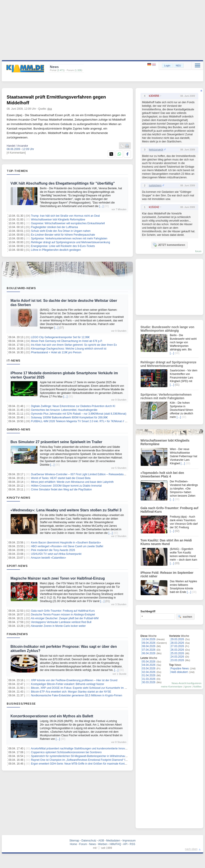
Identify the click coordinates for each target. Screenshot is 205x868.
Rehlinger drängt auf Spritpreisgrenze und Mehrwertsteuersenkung (70, 242)
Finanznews (17, 634)
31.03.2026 (149, 679)
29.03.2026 (177, 639)
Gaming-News (19, 429)
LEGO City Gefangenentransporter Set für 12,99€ (60, 337)
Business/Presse (21, 703)
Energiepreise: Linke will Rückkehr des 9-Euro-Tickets (63, 246)
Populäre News (180, 668)
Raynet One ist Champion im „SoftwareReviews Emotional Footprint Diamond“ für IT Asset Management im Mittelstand (101, 760)
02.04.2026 (149, 672)
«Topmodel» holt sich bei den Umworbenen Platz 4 (162, 475)
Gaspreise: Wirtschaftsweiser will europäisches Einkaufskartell (68, 223)
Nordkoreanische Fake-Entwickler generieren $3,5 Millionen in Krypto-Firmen (77, 695)
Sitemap (74, 841)
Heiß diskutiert (179, 672)
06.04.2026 (149, 653)
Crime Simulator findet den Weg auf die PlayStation (61, 490)
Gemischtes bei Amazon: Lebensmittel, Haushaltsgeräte (64, 410)
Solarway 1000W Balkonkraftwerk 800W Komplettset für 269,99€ (69, 418)
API (125, 844)
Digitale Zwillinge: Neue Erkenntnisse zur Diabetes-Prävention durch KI (73, 406)
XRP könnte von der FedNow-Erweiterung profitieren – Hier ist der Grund (74, 680)
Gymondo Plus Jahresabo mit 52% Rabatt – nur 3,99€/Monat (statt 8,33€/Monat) (79, 414)
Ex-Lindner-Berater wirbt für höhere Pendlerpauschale (63, 235)
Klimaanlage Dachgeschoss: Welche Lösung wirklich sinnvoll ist (69, 349)
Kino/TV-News (18, 498)
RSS (133, 844)
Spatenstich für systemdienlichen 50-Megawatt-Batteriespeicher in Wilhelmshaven (79, 756)
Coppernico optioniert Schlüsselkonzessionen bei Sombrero (66, 752)
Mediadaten (113, 841)
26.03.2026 (177, 650)
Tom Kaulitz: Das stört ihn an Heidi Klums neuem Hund (166, 542)
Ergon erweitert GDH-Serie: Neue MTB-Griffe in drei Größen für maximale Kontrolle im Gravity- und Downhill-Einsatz (100, 764)
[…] (101, 206)
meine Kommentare (172, 687)
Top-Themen (17, 171)
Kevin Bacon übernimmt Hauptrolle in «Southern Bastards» (66, 543)
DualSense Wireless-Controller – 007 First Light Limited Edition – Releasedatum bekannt (83, 474)
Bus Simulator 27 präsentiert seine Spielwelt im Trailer (56, 442)
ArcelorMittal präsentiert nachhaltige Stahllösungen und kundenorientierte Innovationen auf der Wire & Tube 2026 (98, 749)
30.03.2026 (149, 682)
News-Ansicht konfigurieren (187, 683)
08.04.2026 (149, 646)
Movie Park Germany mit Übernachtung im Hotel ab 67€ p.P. (67, 341)
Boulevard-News (21, 288)
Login (167, 66)
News (93, 844)
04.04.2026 (149, 665)
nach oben (191, 849)
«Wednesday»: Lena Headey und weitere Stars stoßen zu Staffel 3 (66, 510)
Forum (83, 844)
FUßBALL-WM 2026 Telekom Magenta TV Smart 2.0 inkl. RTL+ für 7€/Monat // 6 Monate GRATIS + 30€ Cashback (99, 421)
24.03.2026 (177, 657)
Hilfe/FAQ (115, 844)
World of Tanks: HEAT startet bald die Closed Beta (61, 478)
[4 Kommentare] (16, 153)
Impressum (129, 841)
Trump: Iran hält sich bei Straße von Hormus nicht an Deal (65, 216)
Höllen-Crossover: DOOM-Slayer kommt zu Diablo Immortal (66, 486)
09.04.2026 (149, 643)
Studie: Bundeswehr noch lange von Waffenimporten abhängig (167, 329)
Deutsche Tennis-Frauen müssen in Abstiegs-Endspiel (63, 615)
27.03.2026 (177, 646)
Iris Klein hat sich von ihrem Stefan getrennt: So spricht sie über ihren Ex (74, 345)
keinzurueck (156, 150)
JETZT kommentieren (169, 245)
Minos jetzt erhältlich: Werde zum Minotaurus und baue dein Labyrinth (72, 482)
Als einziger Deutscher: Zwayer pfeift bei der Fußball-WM (65, 618)
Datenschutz (89, 841)
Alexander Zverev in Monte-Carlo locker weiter (58, 626)
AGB (101, 841)
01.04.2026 (149, 675)
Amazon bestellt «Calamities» (49, 558)
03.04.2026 (149, 668)
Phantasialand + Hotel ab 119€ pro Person (56, 352)
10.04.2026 (149, 639)
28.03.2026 (177, 643)
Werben (103, 844)
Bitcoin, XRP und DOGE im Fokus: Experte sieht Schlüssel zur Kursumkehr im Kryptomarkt (85, 688)
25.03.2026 (177, 653)
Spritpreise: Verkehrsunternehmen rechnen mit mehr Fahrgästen (69, 239)
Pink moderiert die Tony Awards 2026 (53, 550)
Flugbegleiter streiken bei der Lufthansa (54, 227)
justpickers (155, 185)
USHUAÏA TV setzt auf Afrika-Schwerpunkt (56, 554)
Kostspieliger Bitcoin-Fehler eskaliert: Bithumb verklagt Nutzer (68, 684)
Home (73, 844)
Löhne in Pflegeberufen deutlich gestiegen (56, 250)
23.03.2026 (177, 660)
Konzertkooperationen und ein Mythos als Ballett (52, 716)
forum (198, 251)
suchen (185, 617)
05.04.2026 (149, 662)
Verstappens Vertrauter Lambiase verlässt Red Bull (61, 622)
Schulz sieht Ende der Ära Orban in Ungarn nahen (61, 231)
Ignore (188, 687)
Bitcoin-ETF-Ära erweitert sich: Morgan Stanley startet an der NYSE (71, 692)
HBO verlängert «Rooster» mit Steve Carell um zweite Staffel (67, 546)
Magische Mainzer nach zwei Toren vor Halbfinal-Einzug (58, 578)
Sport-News (17, 566)
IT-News (14, 360)
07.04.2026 (149, 650)
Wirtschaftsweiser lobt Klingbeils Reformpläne (58, 220)
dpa (50, 109)
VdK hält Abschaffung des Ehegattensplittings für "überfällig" (63, 183)
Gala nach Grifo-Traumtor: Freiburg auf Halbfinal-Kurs (63, 611)
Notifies (197, 687)
